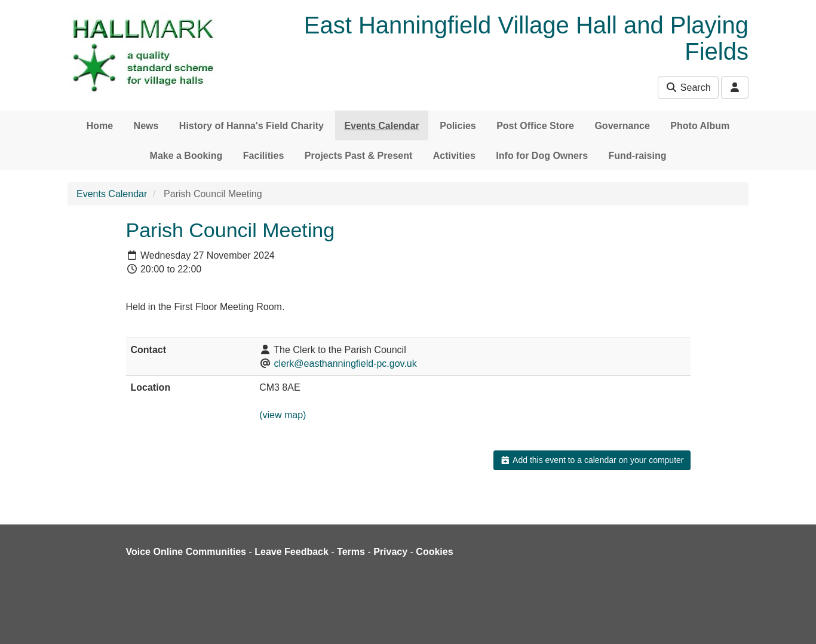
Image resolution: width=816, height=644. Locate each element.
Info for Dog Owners (542, 156)
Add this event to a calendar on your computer (592, 460)
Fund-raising (638, 156)
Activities (454, 156)
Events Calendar (381, 126)
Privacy (390, 552)
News (146, 126)
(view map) (283, 415)
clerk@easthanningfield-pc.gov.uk (346, 364)
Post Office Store (535, 126)
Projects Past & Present (359, 156)
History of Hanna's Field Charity (251, 126)
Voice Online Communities (186, 552)
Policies (458, 126)
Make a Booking (186, 156)
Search (688, 88)
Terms (351, 552)
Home (100, 126)
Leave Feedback (292, 552)
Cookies (434, 552)
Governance (622, 126)
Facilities (263, 156)
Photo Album (700, 126)
